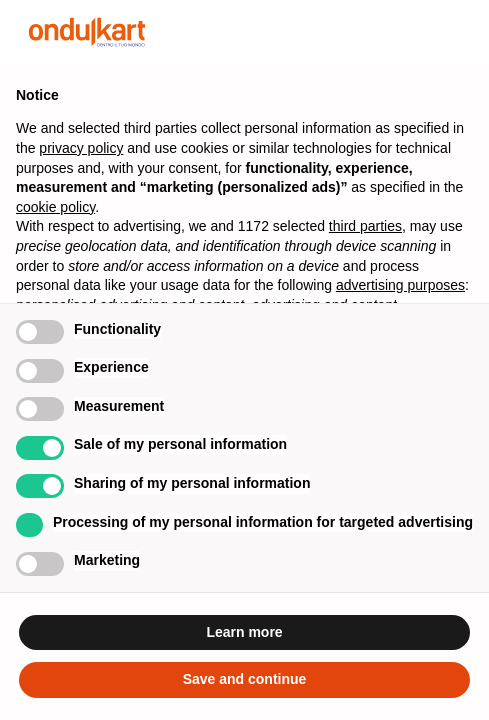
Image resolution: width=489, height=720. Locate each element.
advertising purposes (400, 285)
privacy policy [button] (81, 148)
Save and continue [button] (245, 679)
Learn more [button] (244, 632)
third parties (365, 226)
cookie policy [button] (55, 207)
